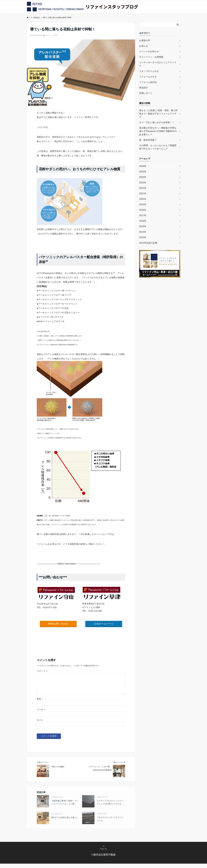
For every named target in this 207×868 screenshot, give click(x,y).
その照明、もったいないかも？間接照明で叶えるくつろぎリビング (158, 147)
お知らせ (144, 46)
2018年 (143, 210)
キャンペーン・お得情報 (151, 57)
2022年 (143, 188)
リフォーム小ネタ (148, 77)
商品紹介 (144, 88)
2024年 (143, 177)
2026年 (143, 166)
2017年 (143, 215)
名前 (40, 703)
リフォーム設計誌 (148, 82)
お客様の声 (145, 40)
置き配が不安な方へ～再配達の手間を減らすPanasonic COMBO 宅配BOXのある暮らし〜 (158, 131)
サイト (40, 724)
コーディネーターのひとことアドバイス (158, 64)
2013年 (143, 237)
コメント (42, 671)
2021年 (143, 194)
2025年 (143, 172)
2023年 (143, 183)
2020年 (143, 199)
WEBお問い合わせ (58, 624)
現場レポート (146, 93)
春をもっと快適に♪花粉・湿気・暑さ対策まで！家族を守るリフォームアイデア (158, 114)
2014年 (143, 232)
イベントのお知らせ (149, 51)
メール (41, 714)
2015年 (143, 226)
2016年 (143, 221)
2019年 (143, 204)
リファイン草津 (51, 35)
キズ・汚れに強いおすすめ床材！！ (157, 122)
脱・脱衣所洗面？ (148, 140)
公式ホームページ (104, 624)
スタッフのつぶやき (149, 71)
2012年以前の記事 (148, 243)
